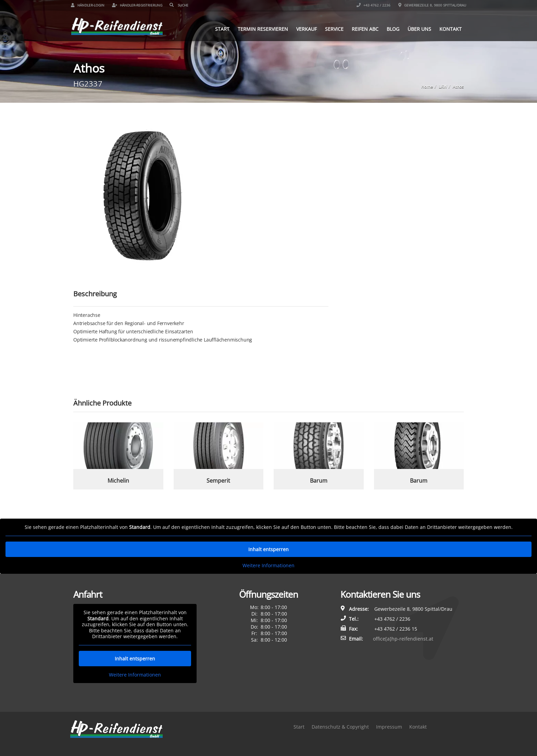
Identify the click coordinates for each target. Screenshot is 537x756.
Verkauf (304, 29)
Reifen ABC (363, 29)
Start (220, 29)
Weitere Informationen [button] (268, 566)
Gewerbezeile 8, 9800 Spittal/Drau (430, 5)
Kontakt (448, 29)
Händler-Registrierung (140, 5)
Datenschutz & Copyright (340, 727)
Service (332, 29)
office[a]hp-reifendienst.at (403, 639)
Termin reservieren (260, 29)
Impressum (389, 727)
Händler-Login (90, 5)
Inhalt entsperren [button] (268, 549)
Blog (391, 29)
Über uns (417, 29)
